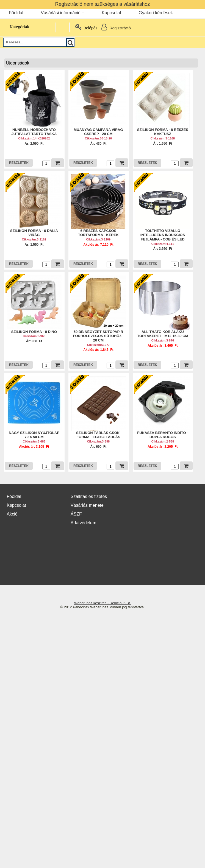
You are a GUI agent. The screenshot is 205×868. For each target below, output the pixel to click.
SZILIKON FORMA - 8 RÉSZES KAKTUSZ (163, 132)
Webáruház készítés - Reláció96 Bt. (102, 603)
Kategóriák (16, 27)
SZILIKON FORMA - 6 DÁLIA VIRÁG (34, 233)
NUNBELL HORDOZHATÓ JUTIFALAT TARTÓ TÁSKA (34, 132)
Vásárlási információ (60, 13)
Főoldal (16, 13)
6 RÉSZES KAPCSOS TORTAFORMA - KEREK (98, 233)
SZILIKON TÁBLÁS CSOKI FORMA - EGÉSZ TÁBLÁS (98, 435)
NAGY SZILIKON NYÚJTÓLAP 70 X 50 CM (34, 435)
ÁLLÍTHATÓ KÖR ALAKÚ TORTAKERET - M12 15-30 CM (163, 334)
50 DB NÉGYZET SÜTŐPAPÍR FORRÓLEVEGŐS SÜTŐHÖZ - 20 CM (98, 336)
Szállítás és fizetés (89, 496)
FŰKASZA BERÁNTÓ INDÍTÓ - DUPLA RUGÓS (163, 435)
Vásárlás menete (87, 505)
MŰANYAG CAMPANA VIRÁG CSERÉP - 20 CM (98, 132)
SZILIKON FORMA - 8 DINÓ (34, 332)
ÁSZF (76, 514)
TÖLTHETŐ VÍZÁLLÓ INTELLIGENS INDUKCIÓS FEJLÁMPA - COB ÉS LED (163, 235)
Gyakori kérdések (156, 13)
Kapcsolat (111, 13)
